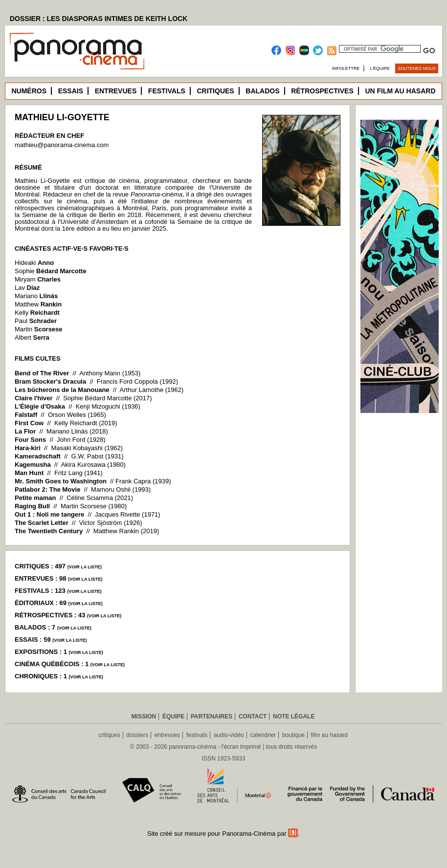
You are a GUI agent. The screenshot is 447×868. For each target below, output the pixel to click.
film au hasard (329, 735)
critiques (109, 735)
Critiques (215, 91)
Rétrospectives (322, 91)
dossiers (137, 735)
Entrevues (116, 91)
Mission (144, 716)
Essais (71, 91)
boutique (293, 735)
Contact (253, 716)
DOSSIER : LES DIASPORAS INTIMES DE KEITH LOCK (99, 19)
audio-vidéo (229, 735)
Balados (262, 91)
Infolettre (346, 68)
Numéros (29, 91)
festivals (197, 735)
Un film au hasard (400, 91)
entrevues (168, 735)
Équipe (173, 716)
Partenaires (212, 716)
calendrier (263, 735)
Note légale (294, 716)
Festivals (167, 91)
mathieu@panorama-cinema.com (62, 145)
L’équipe (380, 68)
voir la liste (85, 567)
